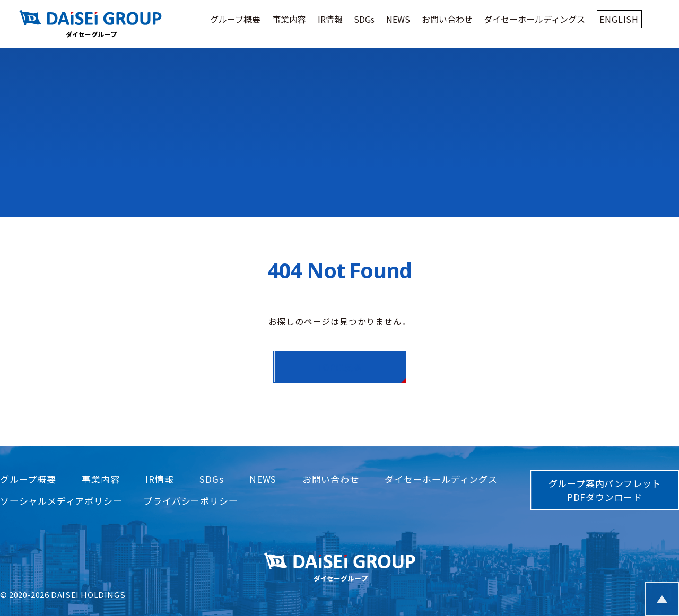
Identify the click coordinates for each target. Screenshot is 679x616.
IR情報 (330, 19)
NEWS (398, 19)
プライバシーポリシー (190, 501)
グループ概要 (235, 19)
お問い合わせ (447, 19)
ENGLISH (619, 19)
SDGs (364, 19)
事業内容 (289, 19)
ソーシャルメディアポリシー (61, 501)
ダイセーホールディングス (534, 19)
